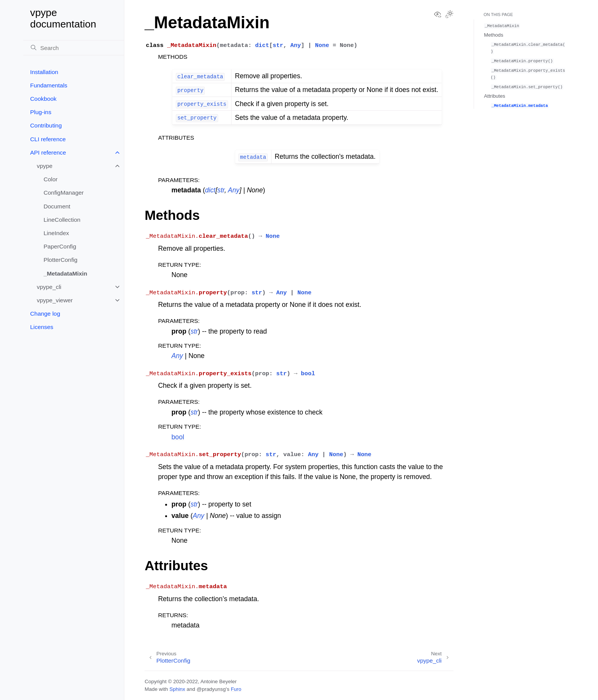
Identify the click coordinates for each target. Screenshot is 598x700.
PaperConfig (60, 246)
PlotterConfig (60, 260)
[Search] (74, 48)
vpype (45, 166)
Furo (236, 689)
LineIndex (56, 233)
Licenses (42, 327)
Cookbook (43, 99)
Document (57, 206)
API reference (48, 152)
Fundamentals (49, 85)
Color (51, 179)
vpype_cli (49, 287)
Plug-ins (41, 112)
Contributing (46, 125)
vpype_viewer (55, 300)
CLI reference (48, 139)
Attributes (495, 96)
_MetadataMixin (65, 273)
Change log (45, 314)
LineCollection (62, 220)
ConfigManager (63, 193)
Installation (44, 72)
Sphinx (177, 689)
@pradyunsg (211, 689)
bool (178, 437)
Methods (494, 35)
